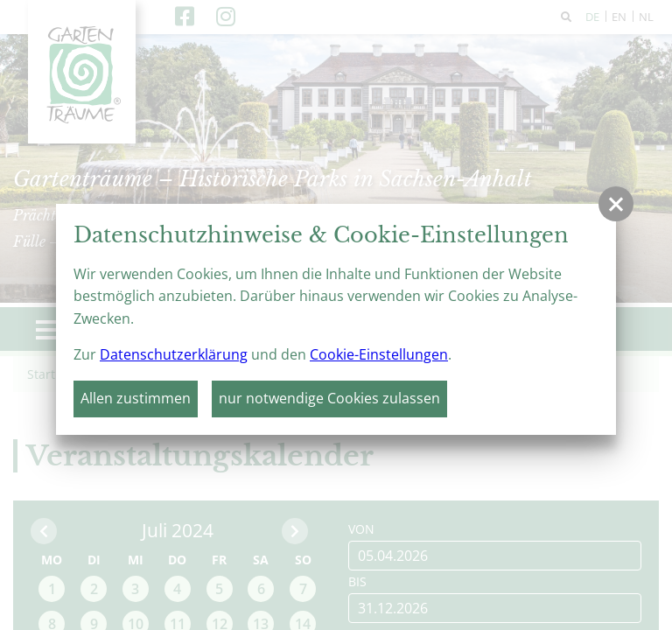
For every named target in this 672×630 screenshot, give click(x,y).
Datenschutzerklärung (174, 354)
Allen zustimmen (136, 398)
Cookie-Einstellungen (379, 354)
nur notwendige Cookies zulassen (329, 398)
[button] (616, 204)
